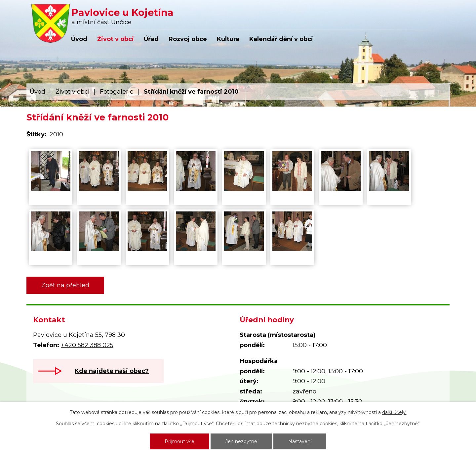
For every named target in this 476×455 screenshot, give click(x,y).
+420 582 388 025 (87, 345)
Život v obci (116, 39)
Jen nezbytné (241, 441)
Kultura (228, 39)
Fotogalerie (117, 92)
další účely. (394, 412)
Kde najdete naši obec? (112, 371)
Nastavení (300, 441)
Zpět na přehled (65, 285)
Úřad (151, 39)
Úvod (79, 39)
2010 (56, 134)
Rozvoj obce (188, 39)
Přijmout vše (179, 441)
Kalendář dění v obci (281, 39)
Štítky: (37, 134)
